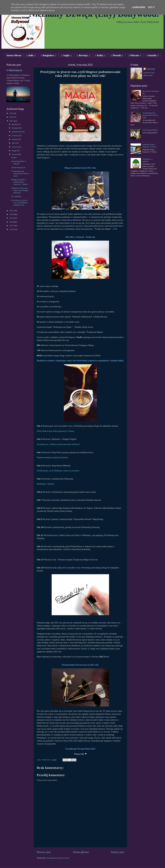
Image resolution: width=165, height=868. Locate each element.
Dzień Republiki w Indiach (19, 162)
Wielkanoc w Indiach (147, 160)
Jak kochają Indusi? (150, 130)
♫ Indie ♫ (31, 55)
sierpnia (15, 139)
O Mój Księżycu (14, 70)
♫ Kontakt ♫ (152, 55)
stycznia (15, 154)
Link (115, 229)
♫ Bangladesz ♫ (48, 55)
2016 (12, 229)
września (15, 135)
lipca (14, 143)
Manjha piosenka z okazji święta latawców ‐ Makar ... (20, 182)
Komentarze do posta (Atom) (58, 858)
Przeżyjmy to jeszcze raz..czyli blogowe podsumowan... (20, 203)
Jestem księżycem (18, 167)
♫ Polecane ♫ (135, 55)
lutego (14, 151)
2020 (12, 214)
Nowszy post (44, 852)
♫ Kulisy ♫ (100, 55)
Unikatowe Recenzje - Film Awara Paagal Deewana (20, 190)
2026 (12, 113)
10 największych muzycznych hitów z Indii (20, 173)
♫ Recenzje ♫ (83, 55)
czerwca (15, 147)
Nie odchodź (16, 196)
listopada (15, 128)
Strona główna (81, 852)
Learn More (139, 7)
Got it (151, 7)
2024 (12, 117)
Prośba (14, 158)
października (17, 132)
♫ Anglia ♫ (66, 55)
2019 (12, 218)
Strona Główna (14, 55)
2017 (12, 226)
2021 (12, 211)
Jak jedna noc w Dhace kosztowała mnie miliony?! (58, 444)
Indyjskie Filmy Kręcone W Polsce (150, 146)
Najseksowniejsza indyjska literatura (52, 457)
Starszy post (118, 852)
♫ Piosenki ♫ (117, 55)
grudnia (15, 124)
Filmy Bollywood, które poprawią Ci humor (56, 431)
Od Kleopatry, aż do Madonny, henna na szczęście (58, 471)
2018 (12, 222)
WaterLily (151, 69)
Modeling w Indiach (45, 484)
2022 (12, 121)
